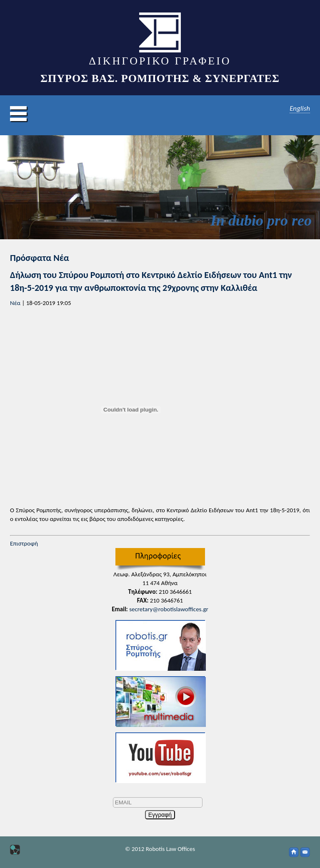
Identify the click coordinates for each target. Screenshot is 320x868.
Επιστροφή (24, 543)
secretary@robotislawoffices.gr (169, 609)
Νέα (15, 303)
